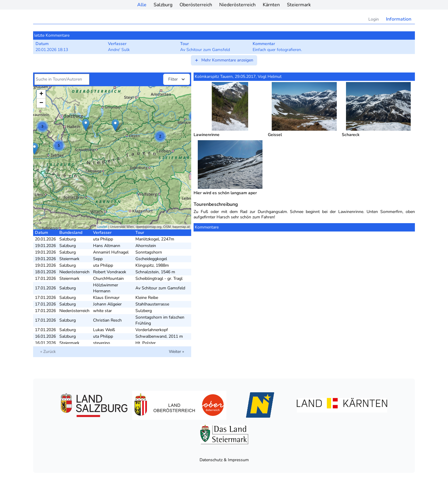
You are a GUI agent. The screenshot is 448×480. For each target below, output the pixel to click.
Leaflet (102, 227)
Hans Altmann (107, 246)
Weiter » (176, 352)
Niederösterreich (237, 5)
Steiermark (299, 5)
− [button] (41, 103)
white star (102, 311)
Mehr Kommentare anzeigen (224, 60)
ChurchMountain (108, 278)
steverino (102, 343)
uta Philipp (103, 239)
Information (399, 19)
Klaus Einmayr (106, 298)
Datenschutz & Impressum (224, 460)
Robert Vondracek (110, 272)
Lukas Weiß (104, 330)
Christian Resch (107, 320)
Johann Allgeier (107, 304)
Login (374, 19)
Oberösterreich (196, 5)
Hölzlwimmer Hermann (106, 288)
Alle (142, 5)
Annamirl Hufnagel (111, 252)
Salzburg (163, 5)
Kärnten (271, 5)
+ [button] (41, 94)
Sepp (98, 259)
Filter (177, 79)
